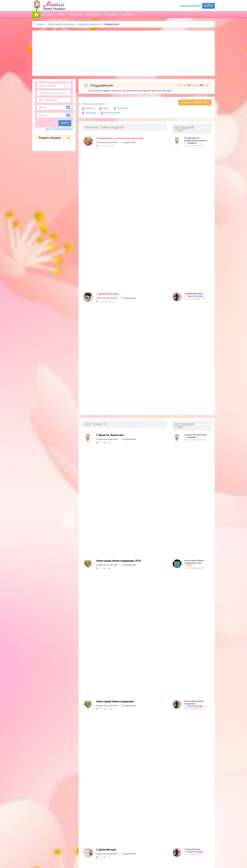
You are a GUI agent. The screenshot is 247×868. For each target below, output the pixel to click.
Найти (65, 123)
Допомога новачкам (111, 783)
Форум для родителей (89, 24)
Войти (208, 6)
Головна (40, 24)
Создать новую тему (195, 102)
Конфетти (88, 108)
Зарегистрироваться (190, 6)
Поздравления (129, 142)
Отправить (167, 848)
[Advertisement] (124, 53)
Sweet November (110, 113)
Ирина (104, 108)
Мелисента (121, 108)
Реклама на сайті (109, 777)
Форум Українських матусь (61, 24)
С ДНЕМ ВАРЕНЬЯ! (107, 153)
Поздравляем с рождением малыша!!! (120, 138)
